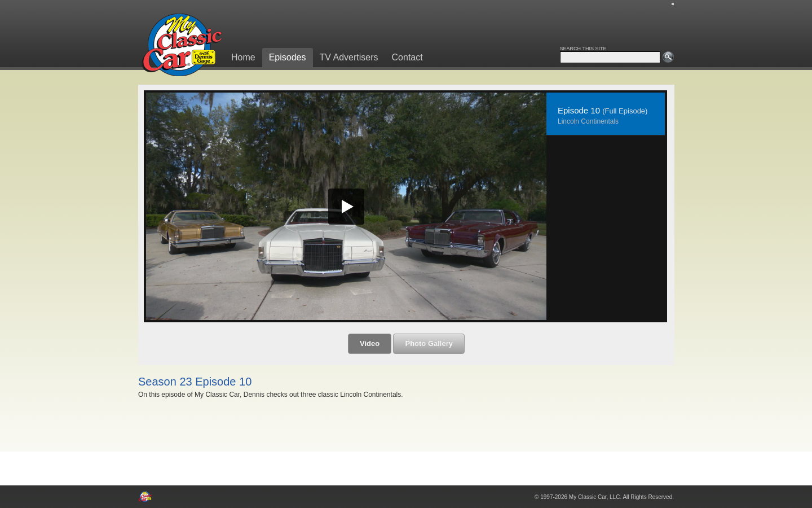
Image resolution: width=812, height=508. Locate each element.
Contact (407, 57)
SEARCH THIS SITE (583, 49)
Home (243, 57)
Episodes (288, 57)
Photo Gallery (429, 343)
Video (370, 343)
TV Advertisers (349, 57)
